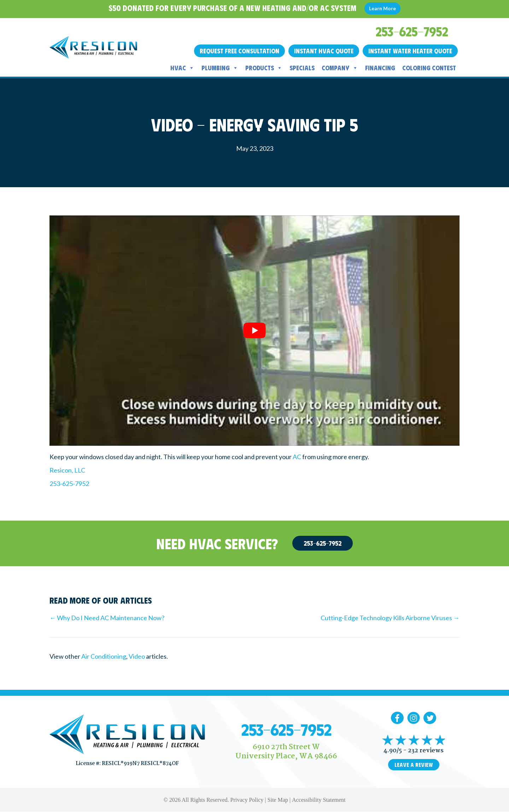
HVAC (182, 68)
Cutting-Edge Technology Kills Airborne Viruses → (390, 618)
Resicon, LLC (67, 470)
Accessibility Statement (319, 800)
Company (340, 68)
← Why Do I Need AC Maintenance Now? (107, 618)
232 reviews (426, 751)
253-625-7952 (69, 484)
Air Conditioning (104, 656)
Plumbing (220, 68)
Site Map (278, 800)
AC (297, 457)
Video (137, 656)
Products (264, 68)
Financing (380, 68)
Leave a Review (414, 765)
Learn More (382, 8)
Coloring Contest (429, 68)
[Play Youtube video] (255, 331)
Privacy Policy (247, 800)
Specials (302, 68)
